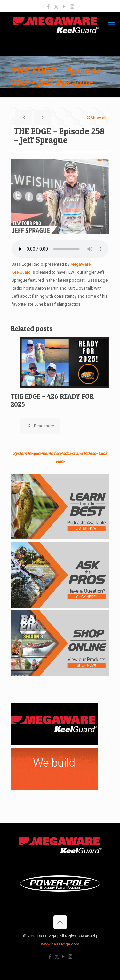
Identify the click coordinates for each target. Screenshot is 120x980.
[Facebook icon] (48, 7)
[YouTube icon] (64, 7)
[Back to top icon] (60, 922)
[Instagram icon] (72, 7)
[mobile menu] (111, 25)
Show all (96, 118)
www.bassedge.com (60, 944)
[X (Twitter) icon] (56, 7)
